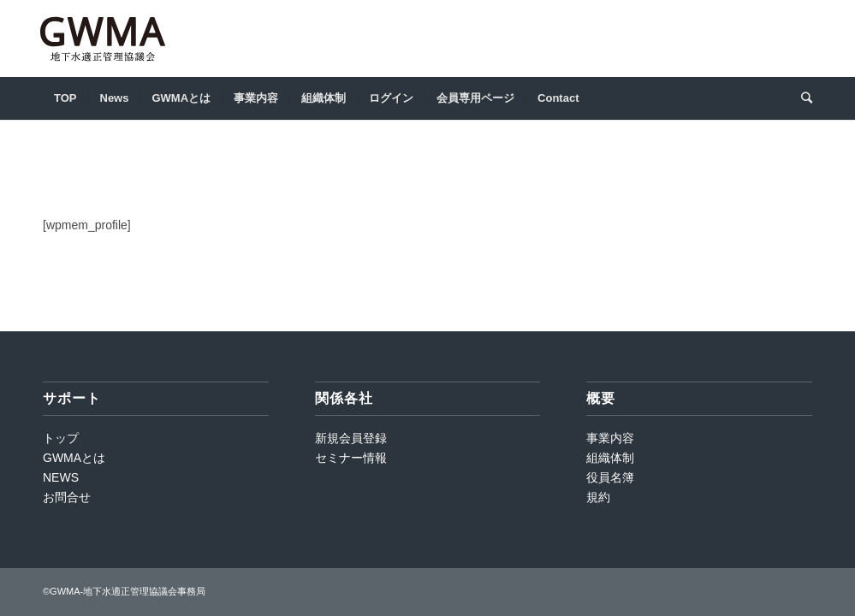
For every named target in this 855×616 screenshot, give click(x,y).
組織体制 (610, 458)
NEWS (61, 477)
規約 (598, 497)
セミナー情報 (351, 458)
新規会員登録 (351, 438)
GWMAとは (74, 458)
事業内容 (610, 438)
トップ (61, 438)
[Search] (801, 98)
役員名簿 (610, 477)
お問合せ (67, 497)
